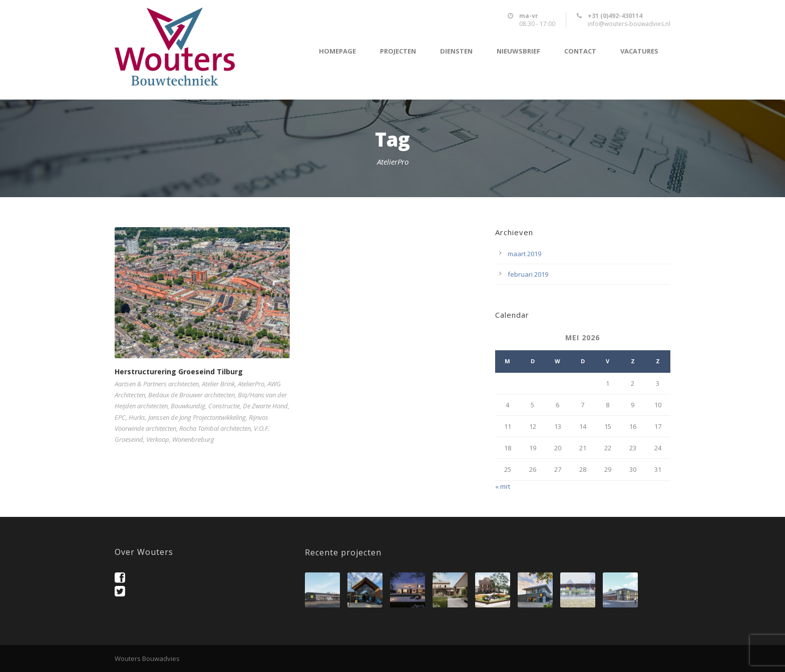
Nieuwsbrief (518, 51)
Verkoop (158, 439)
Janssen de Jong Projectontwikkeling (197, 417)
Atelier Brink (218, 384)
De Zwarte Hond (265, 406)
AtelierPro (251, 384)
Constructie (224, 406)
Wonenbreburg (193, 439)
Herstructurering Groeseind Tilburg (179, 372)
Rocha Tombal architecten (215, 428)
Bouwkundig (188, 406)
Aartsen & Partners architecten (157, 384)
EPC (120, 417)
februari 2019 (528, 274)
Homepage (337, 51)
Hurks (137, 417)
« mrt (503, 486)
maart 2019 (524, 254)
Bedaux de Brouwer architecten (191, 395)
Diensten (456, 51)
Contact (580, 51)
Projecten (398, 51)
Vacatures (639, 51)
